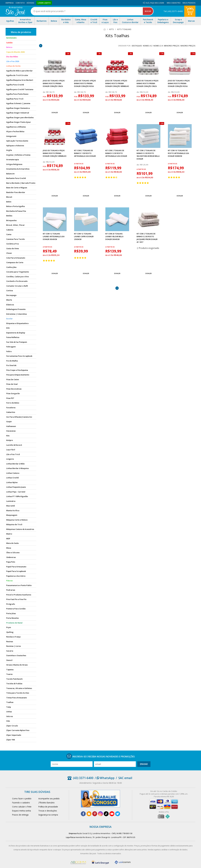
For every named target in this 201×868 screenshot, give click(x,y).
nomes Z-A (158, 46)
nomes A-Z (148, 46)
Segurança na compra (48, 815)
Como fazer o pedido (22, 799)
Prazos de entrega (20, 815)
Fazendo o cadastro (21, 803)
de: (44, 92)
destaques (137, 46)
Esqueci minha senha (21, 811)
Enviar (144, 764)
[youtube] (112, 814)
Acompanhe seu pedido (49, 799)
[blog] (89, 814)
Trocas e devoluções (48, 811)
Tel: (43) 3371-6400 (173, 11)
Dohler (55, 112)
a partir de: (79, 164)
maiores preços (188, 46)
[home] (15, 11)
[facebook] (83, 814)
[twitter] (118, 814)
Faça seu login (157, 3)
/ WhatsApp (105, 778)
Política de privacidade (48, 807)
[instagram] (100, 814)
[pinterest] (95, 814)
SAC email (125, 778)
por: (45, 97)
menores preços (172, 46)
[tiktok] (106, 814)
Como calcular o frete (22, 807)
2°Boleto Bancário (46, 803)
